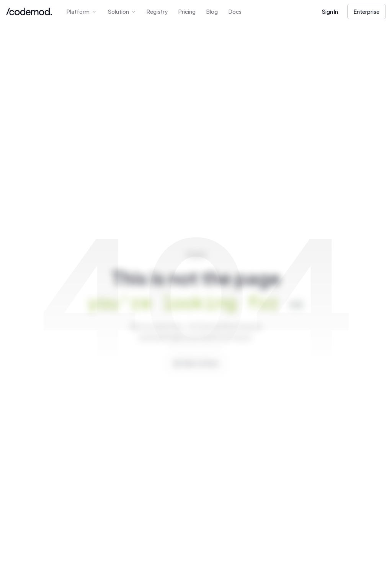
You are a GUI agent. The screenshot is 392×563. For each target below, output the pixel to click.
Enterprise (367, 11)
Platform (82, 11)
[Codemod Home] (29, 12)
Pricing (187, 11)
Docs (235, 11)
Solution (122, 11)
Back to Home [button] (199, 368)
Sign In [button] (330, 11)
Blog (212, 11)
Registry (157, 11)
